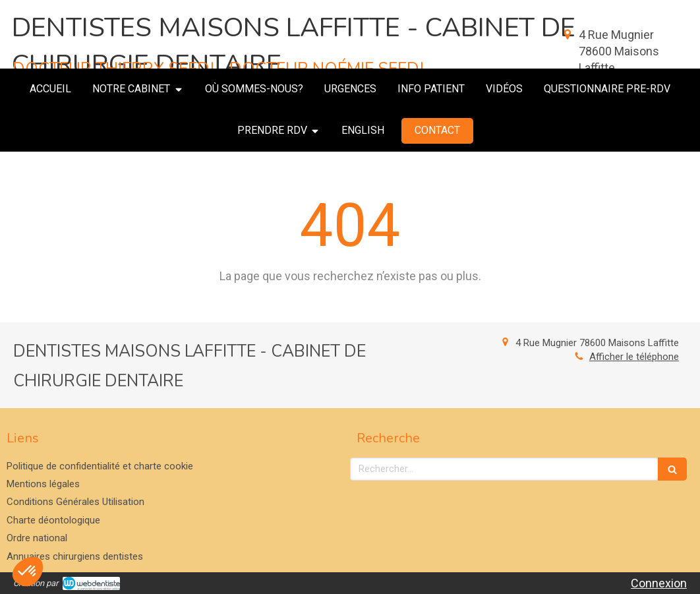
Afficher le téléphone (634, 357)
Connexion (659, 583)
